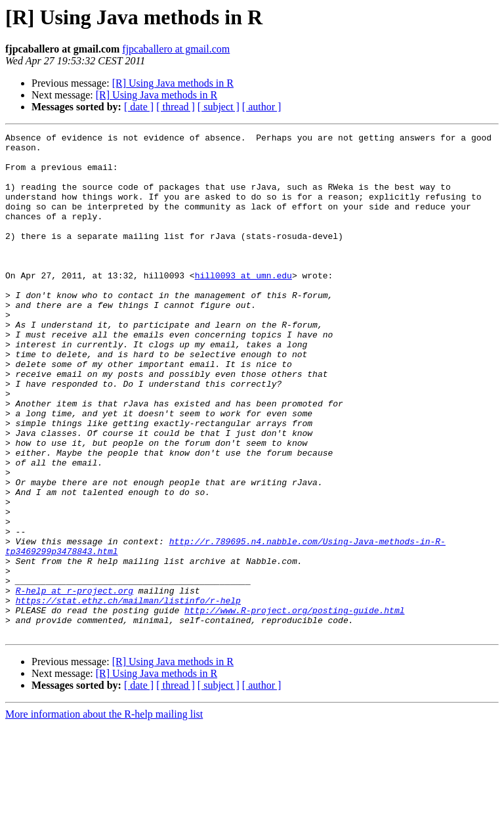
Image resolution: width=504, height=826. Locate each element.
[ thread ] (176, 107)
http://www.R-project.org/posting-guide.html (294, 706)
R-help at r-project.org (74, 683)
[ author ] (262, 107)
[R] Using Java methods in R (173, 83)
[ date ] (139, 107)
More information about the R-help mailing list (104, 815)
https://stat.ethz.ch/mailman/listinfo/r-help (128, 695)
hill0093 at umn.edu (243, 305)
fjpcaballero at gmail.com (176, 49)
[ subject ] (219, 107)
